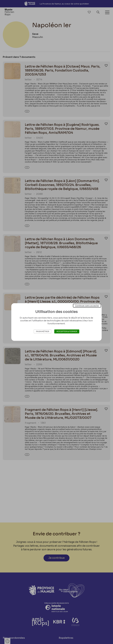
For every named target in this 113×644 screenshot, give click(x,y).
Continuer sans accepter (87, 306)
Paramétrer (43, 331)
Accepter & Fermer (67, 331)
